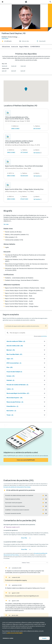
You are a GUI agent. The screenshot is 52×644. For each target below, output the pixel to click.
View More (5, 38)
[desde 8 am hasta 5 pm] (36, 150)
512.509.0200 (24, 176)
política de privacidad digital (15, 633)
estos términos (44, 336)
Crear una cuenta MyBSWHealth (26, 460)
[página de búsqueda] (50, 2)
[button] (26, 89)
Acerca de (15, 47)
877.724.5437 (24, 153)
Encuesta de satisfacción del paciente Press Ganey (17, 487)
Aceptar (44, 638)
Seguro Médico (24, 47)
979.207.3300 (24, 199)
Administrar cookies (8, 638)
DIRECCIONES (15, 129)
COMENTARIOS (35, 47)
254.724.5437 (37, 129)
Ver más (6, 224)
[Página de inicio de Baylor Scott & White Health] (26, 2)
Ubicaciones (6, 47)
